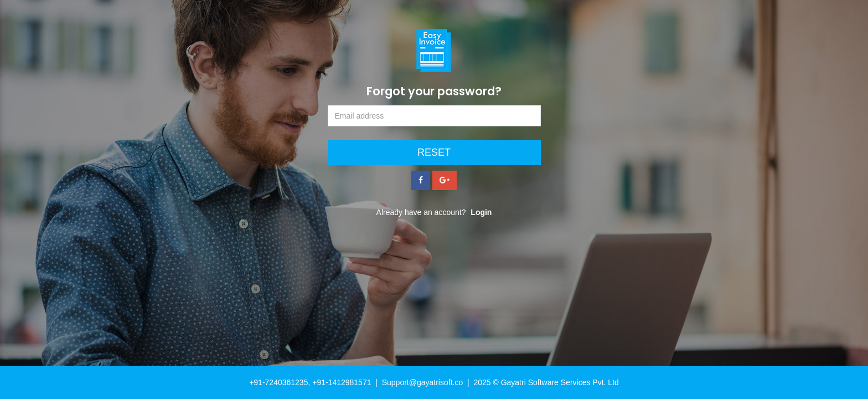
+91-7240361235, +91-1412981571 (310, 382)
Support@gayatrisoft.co (423, 382)
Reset (434, 152)
